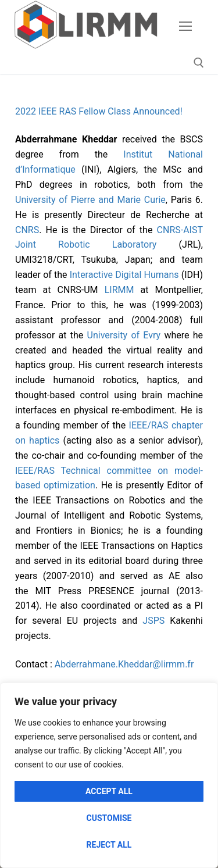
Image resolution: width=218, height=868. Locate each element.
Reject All (109, 845)
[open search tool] (199, 63)
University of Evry (124, 335)
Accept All (109, 791)
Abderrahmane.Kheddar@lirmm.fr (124, 664)
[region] (109, 775)
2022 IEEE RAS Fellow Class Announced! (99, 111)
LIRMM (119, 290)
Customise (109, 818)
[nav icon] (185, 26)
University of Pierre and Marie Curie (90, 200)
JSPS (153, 621)
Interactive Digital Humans (124, 275)
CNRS (27, 230)
